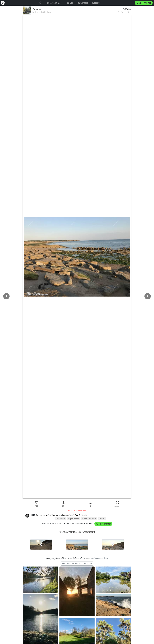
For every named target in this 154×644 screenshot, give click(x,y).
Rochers (102, 519)
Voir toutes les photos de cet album (77, 564)
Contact (83, 3)
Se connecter (144, 3)
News (96, 3)
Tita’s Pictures (60, 519)
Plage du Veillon (73, 519)
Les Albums (54, 3)
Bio (70, 3)
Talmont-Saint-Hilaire (89, 519)
